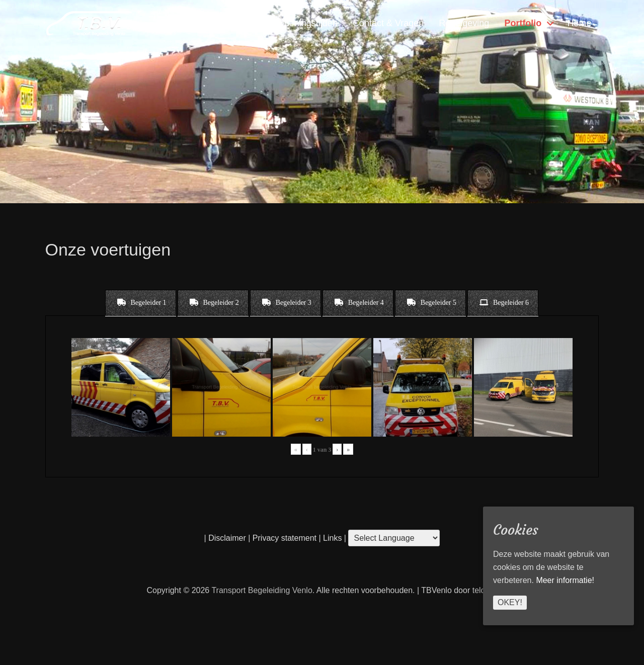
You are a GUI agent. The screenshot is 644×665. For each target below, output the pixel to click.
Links (332, 538)
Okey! (510, 602)
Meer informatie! (565, 580)
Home (579, 23)
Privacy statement (285, 538)
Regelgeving (464, 23)
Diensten (204, 23)
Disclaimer (227, 538)
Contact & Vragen (388, 23)
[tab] (141, 303)
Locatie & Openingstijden (287, 23)
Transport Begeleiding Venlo (262, 590)
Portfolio (523, 23)
